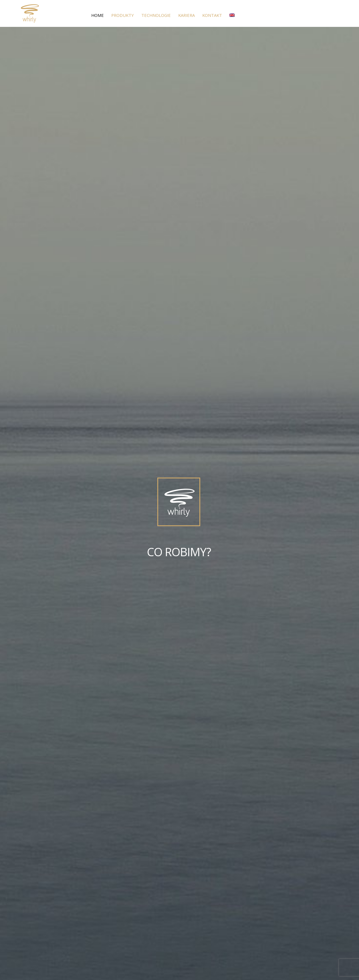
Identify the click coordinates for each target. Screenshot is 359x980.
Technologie (156, 15)
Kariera (187, 15)
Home (98, 15)
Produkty (123, 15)
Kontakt (212, 15)
